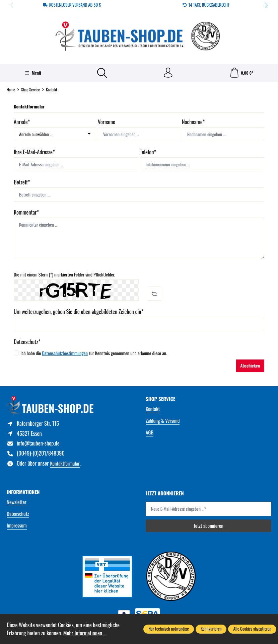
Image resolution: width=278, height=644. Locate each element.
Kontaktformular (65, 464)
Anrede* (22, 122)
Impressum (17, 526)
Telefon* (148, 152)
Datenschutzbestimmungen (65, 353)
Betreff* (22, 182)
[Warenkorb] (241, 73)
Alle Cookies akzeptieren (252, 629)
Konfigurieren (211, 629)
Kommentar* (26, 212)
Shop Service (161, 399)
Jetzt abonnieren (208, 526)
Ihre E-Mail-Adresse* (34, 152)
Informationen (23, 492)
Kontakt (153, 409)
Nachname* (193, 122)
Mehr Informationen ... (85, 633)
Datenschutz (18, 514)
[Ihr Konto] (168, 73)
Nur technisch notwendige (169, 629)
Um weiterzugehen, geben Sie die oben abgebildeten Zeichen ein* (79, 312)
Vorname (107, 122)
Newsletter (17, 502)
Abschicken (250, 366)
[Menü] (33, 73)
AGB (150, 432)
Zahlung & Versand (163, 420)
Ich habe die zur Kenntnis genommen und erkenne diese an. (94, 353)
